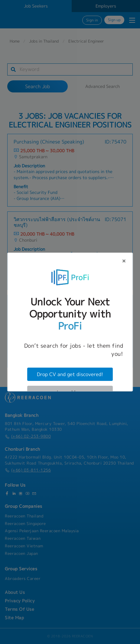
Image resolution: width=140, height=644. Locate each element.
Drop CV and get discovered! (70, 374)
